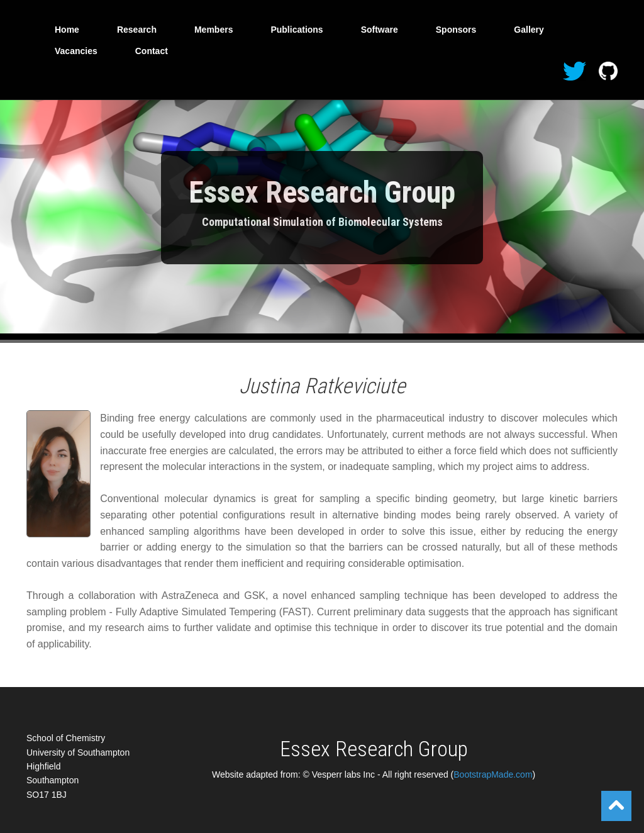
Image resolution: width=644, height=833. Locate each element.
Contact (152, 51)
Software (380, 30)
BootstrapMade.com (493, 774)
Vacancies (76, 51)
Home (67, 30)
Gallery (529, 30)
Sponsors (456, 30)
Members (214, 30)
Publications (297, 30)
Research (137, 30)
